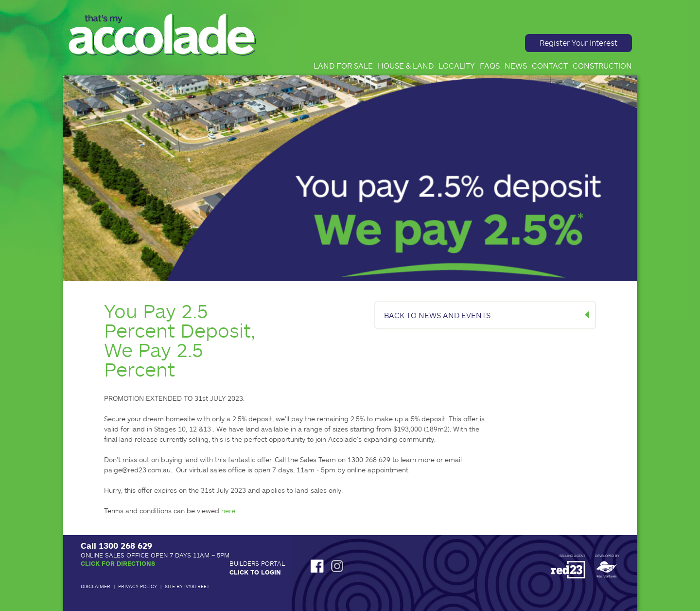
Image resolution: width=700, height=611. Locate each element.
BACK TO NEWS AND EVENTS (437, 315)
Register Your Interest (578, 43)
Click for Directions (118, 563)
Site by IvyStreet (187, 586)
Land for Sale (343, 65)
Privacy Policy (138, 586)
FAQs (490, 65)
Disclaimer (96, 586)
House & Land (406, 65)
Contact (550, 65)
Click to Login (255, 572)
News (516, 65)
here (228, 511)
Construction (602, 65)
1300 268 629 (125, 545)
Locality (457, 65)
